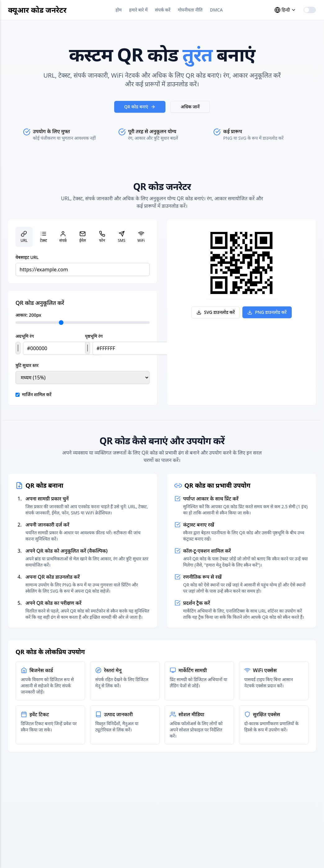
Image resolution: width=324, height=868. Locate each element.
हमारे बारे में (138, 10)
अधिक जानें (190, 107)
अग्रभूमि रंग (25, 336)
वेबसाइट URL (27, 257)
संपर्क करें (163, 10)
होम (119, 10)
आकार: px (28, 315)
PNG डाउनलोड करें (267, 312)
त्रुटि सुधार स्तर (27, 365)
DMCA (216, 10)
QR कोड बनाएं (140, 107)
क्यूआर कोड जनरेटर (37, 10)
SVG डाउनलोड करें (216, 312)
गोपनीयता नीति (190, 10)
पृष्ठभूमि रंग (94, 336)
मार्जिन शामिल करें (37, 394)
